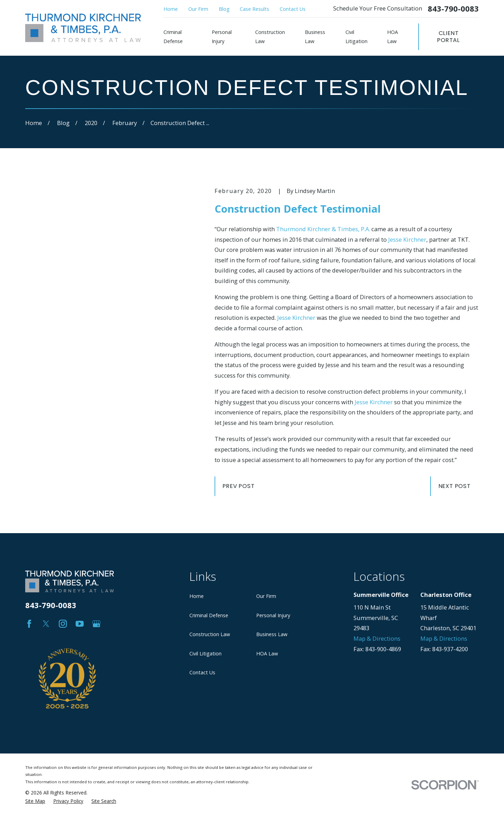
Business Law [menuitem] (315, 37)
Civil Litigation (205, 653)
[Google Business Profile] (96, 624)
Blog (224, 9)
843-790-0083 (453, 9)
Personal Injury (273, 615)
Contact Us (293, 9)
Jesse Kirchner (407, 239)
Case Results (254, 9)
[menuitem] (35, 763)
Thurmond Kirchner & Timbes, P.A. (323, 229)
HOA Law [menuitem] (393, 37)
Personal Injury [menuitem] (222, 37)
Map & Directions (377, 638)
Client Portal (449, 37)
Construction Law (210, 634)
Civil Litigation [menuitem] (356, 37)
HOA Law (267, 653)
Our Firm (198, 9)
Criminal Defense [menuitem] (173, 37)
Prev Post (239, 486)
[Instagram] (63, 624)
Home (171, 9)
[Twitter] (46, 624)
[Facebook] (29, 624)
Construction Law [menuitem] (270, 37)
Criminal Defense (209, 615)
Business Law (272, 634)
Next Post (455, 486)
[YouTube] (80, 624)
